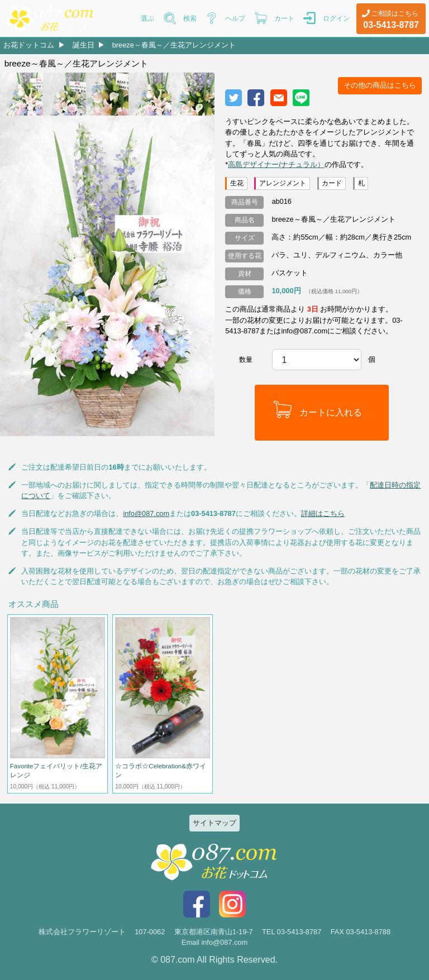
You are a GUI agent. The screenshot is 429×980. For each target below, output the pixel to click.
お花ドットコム (29, 45)
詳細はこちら (323, 513)
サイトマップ (214, 823)
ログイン (336, 18)
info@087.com (146, 513)
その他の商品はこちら (380, 85)
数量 (246, 360)
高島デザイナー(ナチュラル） (276, 164)
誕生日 (84, 45)
